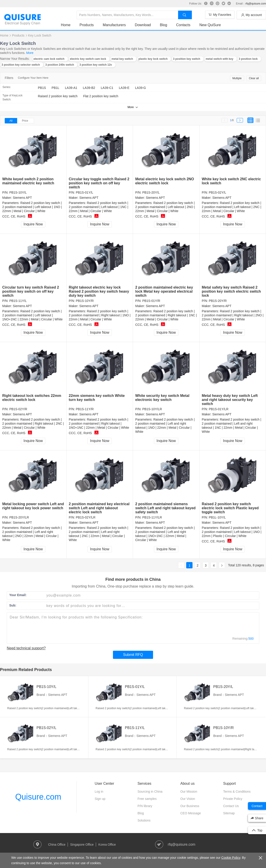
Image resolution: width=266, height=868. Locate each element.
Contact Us (231, 806)
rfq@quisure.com (256, 4)
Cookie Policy (231, 858)
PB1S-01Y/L (84, 192)
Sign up (100, 799)
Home (66, 25)
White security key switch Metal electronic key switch (162, 398)
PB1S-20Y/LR (19, 517)
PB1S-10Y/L (18, 192)
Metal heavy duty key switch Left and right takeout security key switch (230, 400)
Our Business (190, 806)
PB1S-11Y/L (18, 301)
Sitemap (229, 813)
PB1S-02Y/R (18, 409)
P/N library (145, 806)
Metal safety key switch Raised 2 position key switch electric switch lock (231, 291)
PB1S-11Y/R (85, 409)
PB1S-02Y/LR (86, 517)
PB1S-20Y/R (218, 301)
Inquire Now (33, 224)
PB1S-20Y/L (151, 192)
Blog (163, 25)
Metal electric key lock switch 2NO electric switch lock (165, 181)
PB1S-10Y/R (85, 301)
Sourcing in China (150, 792)
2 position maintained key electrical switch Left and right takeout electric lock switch (99, 508)
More (30, 53)
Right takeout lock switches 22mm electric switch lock (32, 398)
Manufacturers (114, 25)
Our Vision (188, 799)
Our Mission (189, 792)
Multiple (237, 78)
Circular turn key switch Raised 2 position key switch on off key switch (31, 291)
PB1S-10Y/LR (152, 409)
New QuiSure (210, 25)
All (11, 121)
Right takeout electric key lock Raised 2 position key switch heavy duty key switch (99, 291)
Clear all (254, 78)
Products (87, 25)
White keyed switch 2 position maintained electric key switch (28, 181)
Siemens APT (22, 198)
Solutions (144, 820)
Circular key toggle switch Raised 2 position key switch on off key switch (99, 183)
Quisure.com (38, 797)
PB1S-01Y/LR (219, 409)
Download (143, 25)
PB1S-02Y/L (217, 192)
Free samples (147, 799)
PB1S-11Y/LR (152, 517)
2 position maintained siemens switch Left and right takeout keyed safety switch (165, 508)
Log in (99, 792)
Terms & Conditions (237, 792)
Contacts (183, 25)
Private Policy (233, 799)
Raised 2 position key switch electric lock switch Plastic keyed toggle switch (230, 508)
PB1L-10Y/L (217, 517)
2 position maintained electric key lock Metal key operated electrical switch (164, 291)
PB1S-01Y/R (151, 301)
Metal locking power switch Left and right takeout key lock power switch (33, 506)
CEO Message (191, 813)
